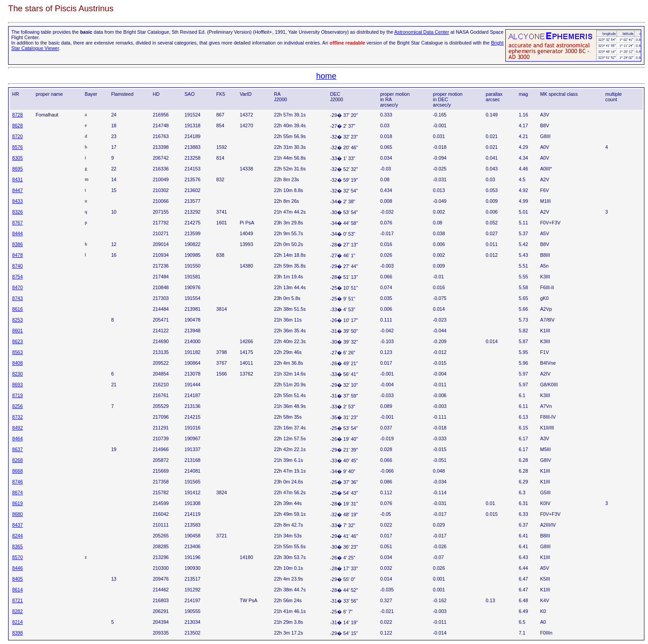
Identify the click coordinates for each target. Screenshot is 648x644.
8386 (18, 244)
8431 (18, 179)
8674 (18, 492)
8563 (18, 352)
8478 (18, 255)
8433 (18, 201)
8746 (18, 482)
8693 (18, 385)
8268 (18, 460)
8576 (18, 147)
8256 (18, 406)
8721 (18, 600)
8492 (18, 428)
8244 (18, 536)
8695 (18, 169)
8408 (18, 363)
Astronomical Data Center (422, 32)
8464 (18, 438)
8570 (18, 557)
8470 (18, 287)
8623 (18, 341)
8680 (18, 514)
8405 (18, 579)
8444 (18, 233)
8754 (18, 277)
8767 (18, 223)
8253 (18, 320)
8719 (18, 395)
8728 (18, 115)
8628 (18, 125)
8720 (18, 136)
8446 (18, 568)
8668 (18, 471)
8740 (18, 266)
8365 (18, 546)
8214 (18, 622)
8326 (18, 212)
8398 (18, 633)
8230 (18, 374)
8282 (18, 611)
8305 (18, 158)
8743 (18, 298)
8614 (18, 590)
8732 (18, 417)
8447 (18, 190)
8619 (18, 503)
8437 (18, 525)
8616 (18, 309)
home (326, 76)
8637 (18, 449)
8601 (18, 331)
